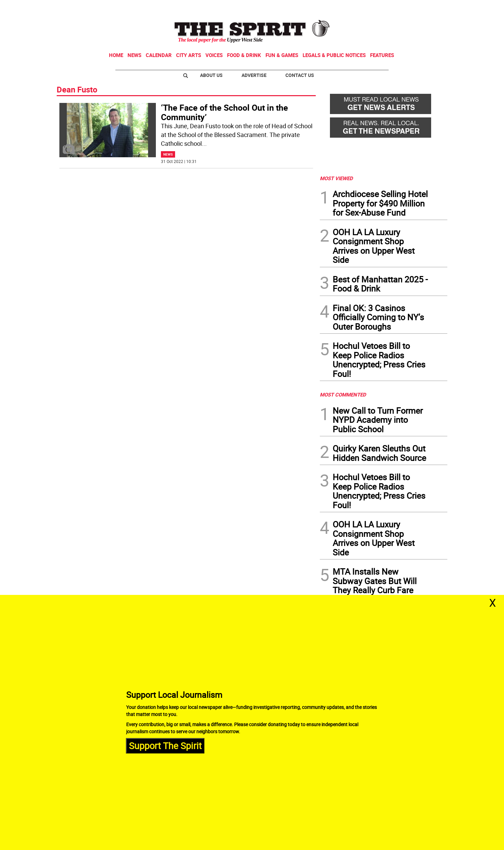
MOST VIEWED (336, 178)
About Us (211, 75)
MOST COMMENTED (343, 394)
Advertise (254, 75)
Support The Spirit (165, 746)
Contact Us (300, 75)
